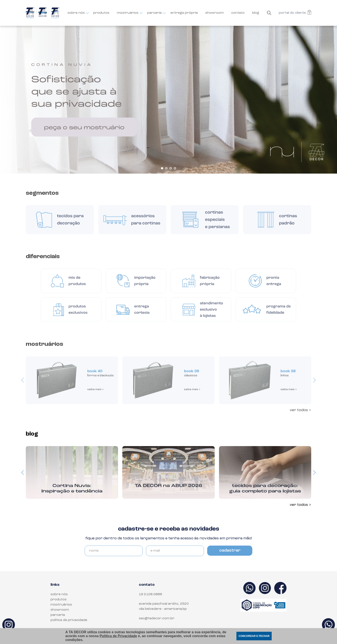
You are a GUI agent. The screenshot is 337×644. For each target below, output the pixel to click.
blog (256, 13)
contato (238, 13)
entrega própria (184, 13)
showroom (214, 13)
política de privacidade (69, 620)
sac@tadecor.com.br (157, 618)
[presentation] (24, 384)
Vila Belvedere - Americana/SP (163, 609)
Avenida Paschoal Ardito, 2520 (164, 604)
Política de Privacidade (118, 636)
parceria (155, 13)
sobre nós (77, 13)
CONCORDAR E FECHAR (254, 636)
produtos (101, 13)
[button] (162, 168)
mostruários (128, 13)
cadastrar (230, 551)
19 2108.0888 (150, 594)
